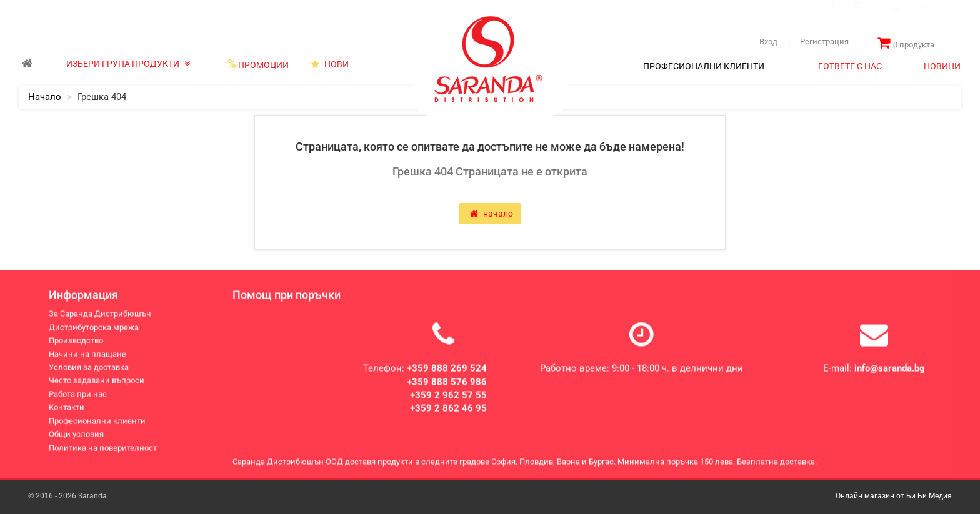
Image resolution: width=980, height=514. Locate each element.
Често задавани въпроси (97, 383)
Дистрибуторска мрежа (168, 12)
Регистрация (818, 42)
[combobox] (924, 21)
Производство (244, 12)
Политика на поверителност (103, 449)
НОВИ (330, 64)
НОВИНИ (942, 66)
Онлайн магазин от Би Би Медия (894, 496)
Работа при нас (78, 396)
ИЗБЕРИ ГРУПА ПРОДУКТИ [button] (128, 64)
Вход (768, 42)
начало (45, 97)
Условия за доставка (89, 369)
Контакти (295, 12)
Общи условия (76, 436)
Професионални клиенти (97, 423)
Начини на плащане (87, 356)
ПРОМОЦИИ (258, 64)
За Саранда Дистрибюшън (70, 12)
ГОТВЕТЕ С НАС (850, 66)
